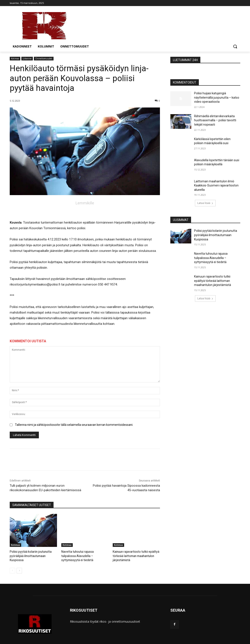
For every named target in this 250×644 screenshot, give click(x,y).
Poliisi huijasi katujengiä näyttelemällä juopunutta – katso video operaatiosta (217, 97)
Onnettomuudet (44, 59)
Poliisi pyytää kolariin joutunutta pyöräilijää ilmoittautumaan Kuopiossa (29, 555)
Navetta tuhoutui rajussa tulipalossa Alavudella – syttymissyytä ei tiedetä (211, 258)
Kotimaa (15, 59)
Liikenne (27, 59)
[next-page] (19, 570)
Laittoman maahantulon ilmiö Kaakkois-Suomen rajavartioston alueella (216, 185)
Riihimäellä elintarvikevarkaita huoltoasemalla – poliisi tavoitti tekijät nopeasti (215, 120)
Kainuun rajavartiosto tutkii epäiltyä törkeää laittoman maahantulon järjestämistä (134, 555)
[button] (235, 46)
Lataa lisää (205, 203)
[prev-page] (12, 570)
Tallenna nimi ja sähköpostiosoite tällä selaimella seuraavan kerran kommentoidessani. (74, 425)
